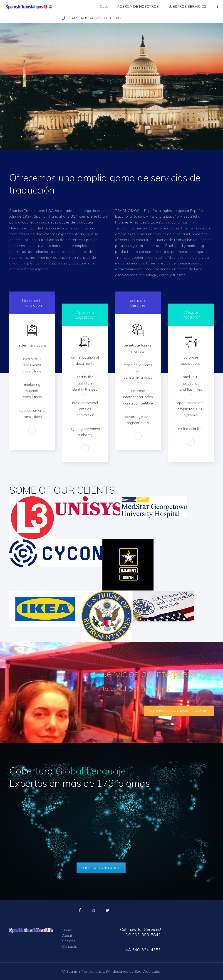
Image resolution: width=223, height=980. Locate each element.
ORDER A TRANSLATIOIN (101, 868)
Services (69, 941)
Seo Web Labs (148, 971)
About (67, 935)
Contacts (69, 946)
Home (67, 930)
